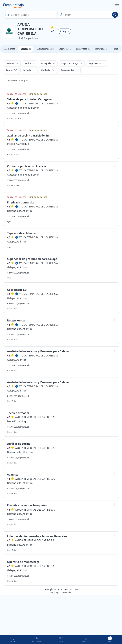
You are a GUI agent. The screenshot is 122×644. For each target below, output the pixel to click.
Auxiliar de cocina (19, 444)
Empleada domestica (21, 202)
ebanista (13, 474)
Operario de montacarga (23, 562)
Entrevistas (83, 49)
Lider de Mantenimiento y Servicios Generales (37, 536)
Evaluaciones (45, 49)
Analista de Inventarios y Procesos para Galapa (38, 351)
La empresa (9, 49)
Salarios (65, 49)
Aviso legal (55, 592)
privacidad (67, 592)
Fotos (116, 49)
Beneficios (101, 49)
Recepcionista (16, 320)
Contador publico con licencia (27, 166)
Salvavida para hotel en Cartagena (29, 99)
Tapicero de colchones (22, 233)
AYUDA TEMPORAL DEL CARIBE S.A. (39, 104)
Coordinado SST (17, 290)
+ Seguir (64, 31)
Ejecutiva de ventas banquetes (27, 505)
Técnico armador (18, 413)
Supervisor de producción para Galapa (32, 259)
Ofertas (26, 49)
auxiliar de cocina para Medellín (28, 135)
